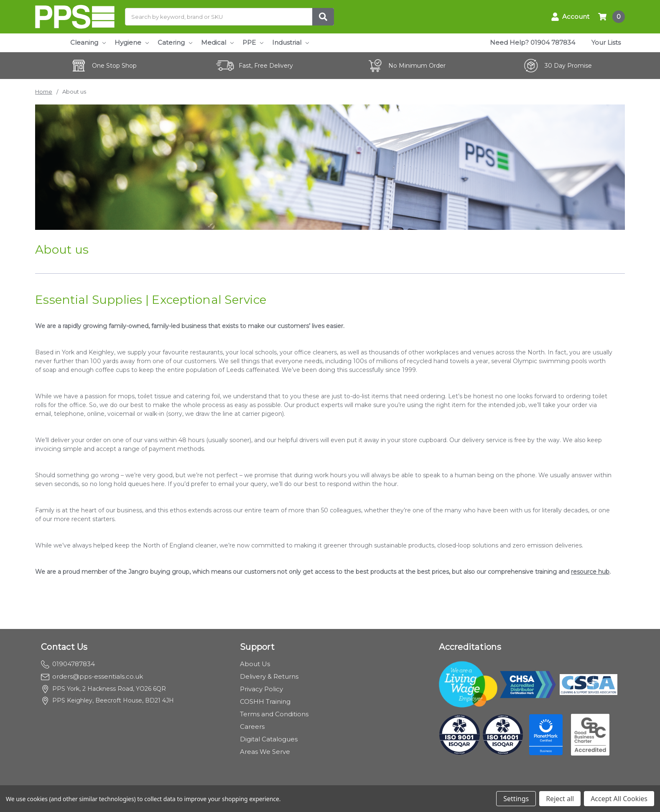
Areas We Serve (265, 752)
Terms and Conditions (274, 714)
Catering (175, 42)
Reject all (560, 799)
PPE (253, 42)
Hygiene (132, 42)
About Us (255, 664)
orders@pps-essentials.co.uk (92, 676)
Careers (252, 727)
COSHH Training (265, 701)
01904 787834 (553, 42)
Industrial (291, 42)
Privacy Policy (261, 689)
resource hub (590, 572)
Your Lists (606, 42)
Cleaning (88, 42)
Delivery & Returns (269, 676)
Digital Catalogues (269, 739)
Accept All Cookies (619, 799)
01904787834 (68, 664)
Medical (217, 42)
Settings (516, 799)
